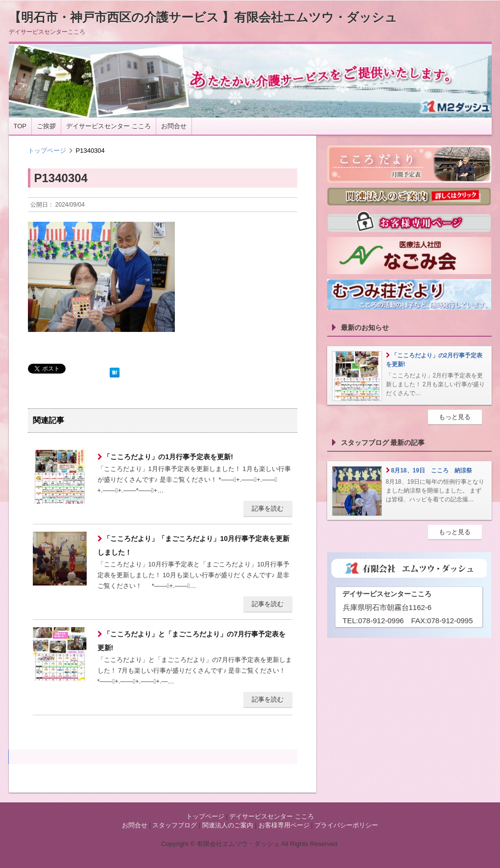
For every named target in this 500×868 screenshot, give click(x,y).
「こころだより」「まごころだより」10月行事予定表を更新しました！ (193, 545)
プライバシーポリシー (346, 825)
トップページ (47, 151)
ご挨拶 (46, 126)
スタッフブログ (175, 825)
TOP (20, 126)
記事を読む (268, 508)
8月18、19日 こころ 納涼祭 (432, 470)
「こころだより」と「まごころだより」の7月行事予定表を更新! (192, 641)
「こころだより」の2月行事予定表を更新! (434, 360)
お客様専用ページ (284, 825)
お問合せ (174, 126)
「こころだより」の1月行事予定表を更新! (167, 457)
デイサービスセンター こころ (108, 126)
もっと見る (455, 417)
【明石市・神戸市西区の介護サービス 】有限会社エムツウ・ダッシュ (203, 17)
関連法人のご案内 (228, 825)
